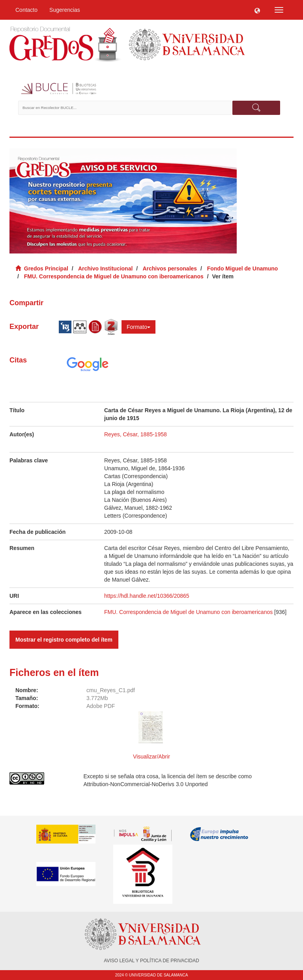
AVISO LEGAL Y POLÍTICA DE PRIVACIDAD (151, 961)
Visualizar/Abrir (151, 757)
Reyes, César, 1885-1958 (136, 434)
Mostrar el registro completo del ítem (64, 640)
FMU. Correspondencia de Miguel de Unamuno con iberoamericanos (114, 276)
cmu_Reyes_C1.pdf (111, 690)
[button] (257, 10)
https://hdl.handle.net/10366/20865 (147, 596)
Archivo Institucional (105, 268)
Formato (138, 327)
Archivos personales (170, 268)
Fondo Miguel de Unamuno (243, 268)
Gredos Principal (46, 268)
